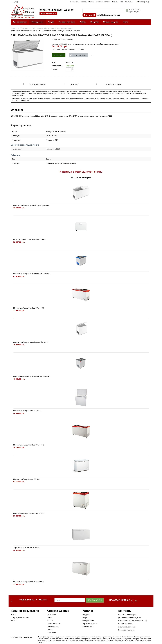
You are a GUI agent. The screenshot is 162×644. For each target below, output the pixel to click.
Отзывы (115, 2)
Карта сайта (51, 633)
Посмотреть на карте (126, 630)
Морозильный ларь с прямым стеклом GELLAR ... (32, 274)
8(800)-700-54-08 (48, 10)
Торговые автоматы (67, 22)
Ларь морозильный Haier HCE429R (27, 548)
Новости (50, 630)
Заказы (14, 621)
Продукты (95, 22)
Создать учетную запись (20, 618)
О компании (75, 2)
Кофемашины (88, 627)
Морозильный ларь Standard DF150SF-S (29, 445)
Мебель (83, 22)
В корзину (59, 55)
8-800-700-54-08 (124, 621)
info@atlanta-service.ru (109, 15)
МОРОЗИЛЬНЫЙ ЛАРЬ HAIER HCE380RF (29, 240)
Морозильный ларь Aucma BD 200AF (27, 411)
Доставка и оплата (103, 2)
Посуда (51, 22)
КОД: (54, 63)
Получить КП (89, 15)
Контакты (129, 2)
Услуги (126, 22)
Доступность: (57, 66)
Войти (13, 615)
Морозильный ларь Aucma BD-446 (26, 479)
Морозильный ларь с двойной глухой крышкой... (32, 205)
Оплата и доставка (54, 624)
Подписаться (95, 600)
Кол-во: (55, 69)
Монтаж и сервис (38, 84)
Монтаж (91, 2)
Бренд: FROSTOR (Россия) (62, 39)
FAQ (122, 2)
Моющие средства (111, 22)
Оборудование (37, 22)
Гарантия (74, 84)
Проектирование (20, 22)
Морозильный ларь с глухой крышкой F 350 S (31, 342)
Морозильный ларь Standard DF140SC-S (29, 308)
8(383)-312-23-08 (65, 10)
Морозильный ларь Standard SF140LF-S (29, 582)
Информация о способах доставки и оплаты (81, 172)
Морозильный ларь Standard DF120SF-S (29, 513)
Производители (52, 627)
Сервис (84, 2)
